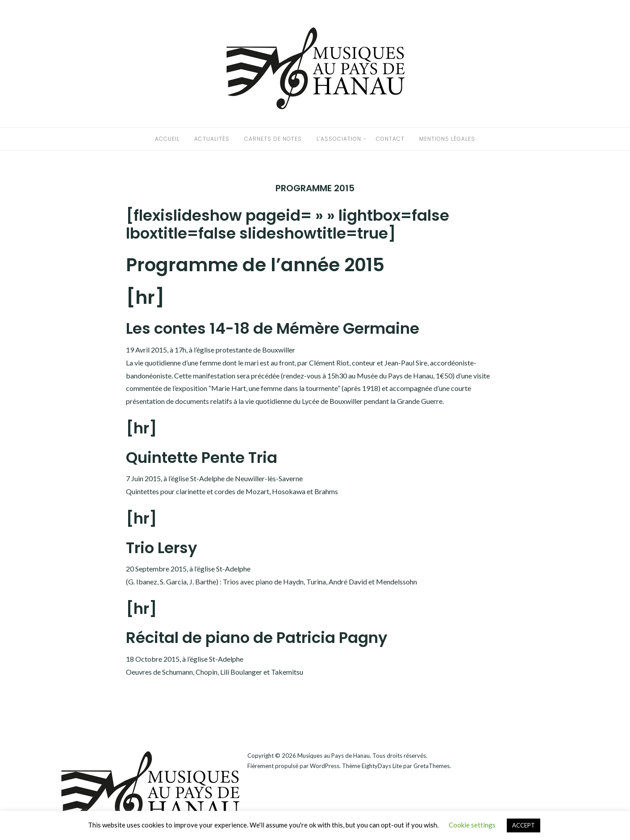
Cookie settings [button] (472, 825)
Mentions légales (447, 139)
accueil (167, 139)
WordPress (325, 766)
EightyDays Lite (382, 766)
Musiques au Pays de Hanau (334, 756)
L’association (339, 139)
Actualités (212, 139)
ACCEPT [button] (524, 825)
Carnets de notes (273, 139)
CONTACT (390, 139)
